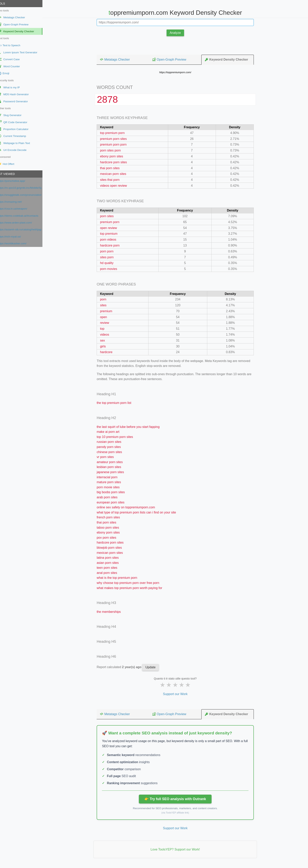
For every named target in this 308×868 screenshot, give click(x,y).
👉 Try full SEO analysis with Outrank (178, 799)
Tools (7, 3)
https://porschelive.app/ (18, 181)
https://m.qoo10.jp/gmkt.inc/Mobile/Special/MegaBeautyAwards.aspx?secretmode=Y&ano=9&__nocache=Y (26, 188)
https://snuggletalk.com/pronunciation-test (26, 195)
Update (154, 667)
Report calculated (123, 667)
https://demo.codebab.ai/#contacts (25, 216)
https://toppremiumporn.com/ (179, 72)
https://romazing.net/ (16, 202)
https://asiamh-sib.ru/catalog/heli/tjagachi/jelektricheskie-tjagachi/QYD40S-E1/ (26, 229)
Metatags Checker (118, 59)
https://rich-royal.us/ (16, 237)
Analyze (179, 33)
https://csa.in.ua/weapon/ (19, 209)
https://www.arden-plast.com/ (22, 223)
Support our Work (178, 694)
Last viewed (12, 174)
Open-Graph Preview (172, 59)
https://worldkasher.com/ (19, 243)
